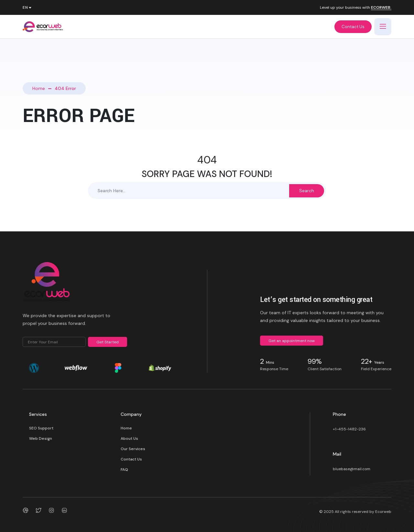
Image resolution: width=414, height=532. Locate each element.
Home (39, 88)
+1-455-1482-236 (349, 429)
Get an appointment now (292, 341)
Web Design (41, 438)
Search (307, 191)
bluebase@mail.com (352, 469)
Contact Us (353, 27)
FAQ (124, 470)
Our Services (133, 449)
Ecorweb (383, 512)
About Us (129, 438)
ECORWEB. (381, 8)
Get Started (108, 342)
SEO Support (41, 428)
